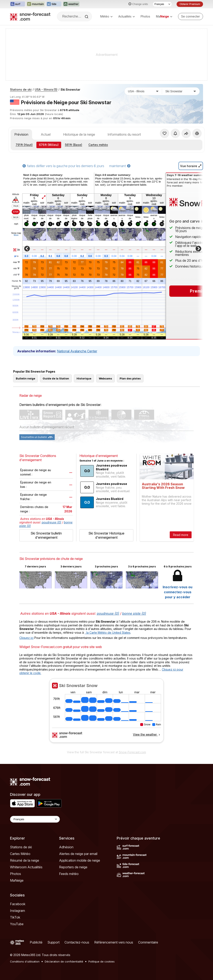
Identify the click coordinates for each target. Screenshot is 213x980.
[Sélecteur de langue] (162, 4)
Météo (106, 16)
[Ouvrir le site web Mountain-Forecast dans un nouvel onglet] (36, 4)
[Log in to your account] (191, 16)
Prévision (21, 134)
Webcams (105, 378)
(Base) (74, 145)
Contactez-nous (77, 942)
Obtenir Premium (190, 4)
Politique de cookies (102, 961)
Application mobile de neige (80, 860)
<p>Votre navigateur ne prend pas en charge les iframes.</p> (106, 713)
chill (16, 275)
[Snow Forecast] (30, 16)
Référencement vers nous (114, 942)
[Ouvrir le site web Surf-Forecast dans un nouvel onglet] (17, 4)
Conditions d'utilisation (25, 961)
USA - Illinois (46, 89)
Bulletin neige (25, 378)
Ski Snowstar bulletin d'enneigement (46, 535)
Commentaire (148, 942)
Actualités (127, 16)
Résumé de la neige (25, 860)
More (16, 235)
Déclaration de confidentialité (64, 961)
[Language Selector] (35, 819)
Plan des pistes (130, 378)
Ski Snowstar (70, 89)
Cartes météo (98, 145)
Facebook (18, 904)
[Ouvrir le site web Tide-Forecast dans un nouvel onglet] (54, 4)
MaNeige (17, 880)
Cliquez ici (26, 638)
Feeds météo (69, 874)
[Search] (87, 17)
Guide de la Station (56, 378)
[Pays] (143, 91)
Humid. (16, 281)
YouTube (17, 924)
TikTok (15, 917)
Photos (145, 16)
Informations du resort (124, 134)
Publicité (36, 942)
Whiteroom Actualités (26, 867)
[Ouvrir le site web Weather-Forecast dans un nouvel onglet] (71, 4)
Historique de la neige (79, 134)
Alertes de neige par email (78, 854)
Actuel (46, 134)
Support (53, 942)
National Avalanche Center (77, 351)
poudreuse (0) (52, 522)
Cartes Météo (20, 854)
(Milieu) (49, 145)
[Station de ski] (181, 91)
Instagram (17, 911)
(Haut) (24, 145)
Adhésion (66, 847)
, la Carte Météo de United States (108, 633)
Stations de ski (21, 89)
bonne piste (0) (134, 613)
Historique (84, 378)
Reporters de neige (73, 867)
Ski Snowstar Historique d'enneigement (106, 535)
